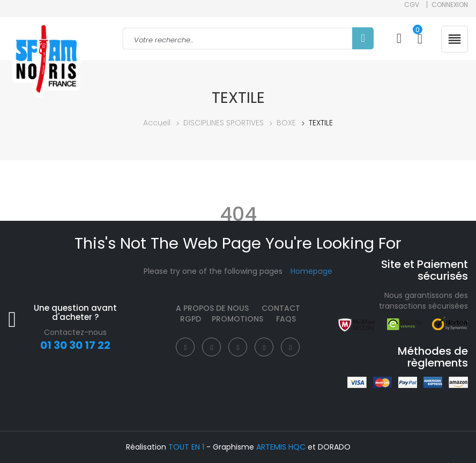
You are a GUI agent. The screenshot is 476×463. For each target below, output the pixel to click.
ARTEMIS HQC (281, 447)
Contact (281, 308)
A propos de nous (212, 308)
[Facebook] (185, 347)
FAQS (286, 319)
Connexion (450, 5)
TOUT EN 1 (186, 447)
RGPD (191, 319)
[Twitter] (211, 347)
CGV (412, 5)
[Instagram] (238, 347)
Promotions (237, 319)
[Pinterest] (264, 347)
